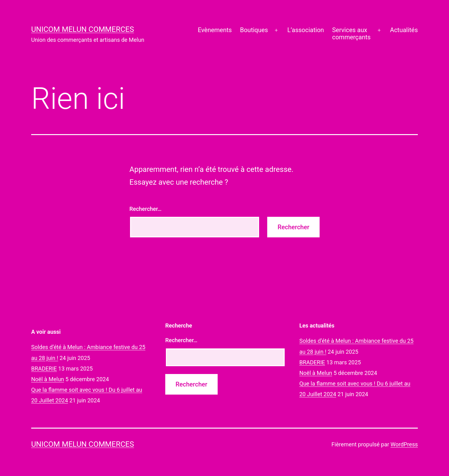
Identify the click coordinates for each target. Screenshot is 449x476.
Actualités (404, 30)
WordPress (404, 444)
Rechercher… (145, 209)
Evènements (215, 30)
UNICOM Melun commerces (83, 29)
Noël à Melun (48, 379)
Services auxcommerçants (351, 34)
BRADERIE (44, 369)
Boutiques (254, 30)
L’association (306, 30)
